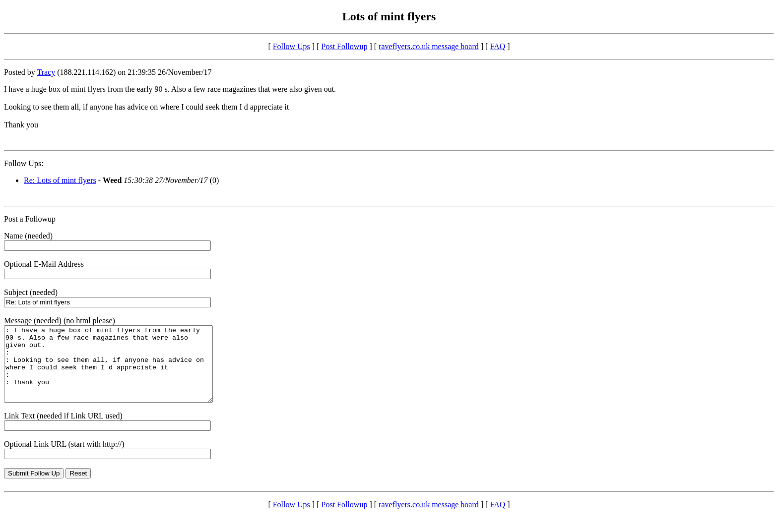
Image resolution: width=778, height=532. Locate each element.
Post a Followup (30, 219)
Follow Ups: (24, 163)
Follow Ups (292, 46)
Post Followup (345, 46)
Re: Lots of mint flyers (60, 180)
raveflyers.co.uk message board (429, 46)
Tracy (46, 72)
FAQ (497, 46)
